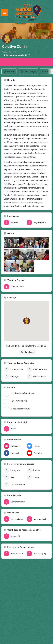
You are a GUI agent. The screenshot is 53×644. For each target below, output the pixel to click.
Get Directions (27, 352)
